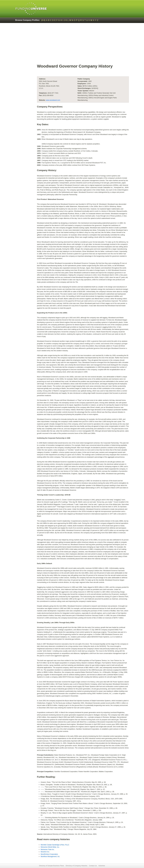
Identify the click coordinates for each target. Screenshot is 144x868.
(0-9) (43, 20)
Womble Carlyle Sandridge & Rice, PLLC (55, 845)
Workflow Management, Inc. (50, 856)
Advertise (102, 866)
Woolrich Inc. (45, 852)
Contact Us (93, 866)
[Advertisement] (72, 43)
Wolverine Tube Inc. (48, 849)
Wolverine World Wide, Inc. (50, 847)
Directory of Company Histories (77, 866)
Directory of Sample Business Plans (52, 866)
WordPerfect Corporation (49, 854)
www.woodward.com (53, 100)
